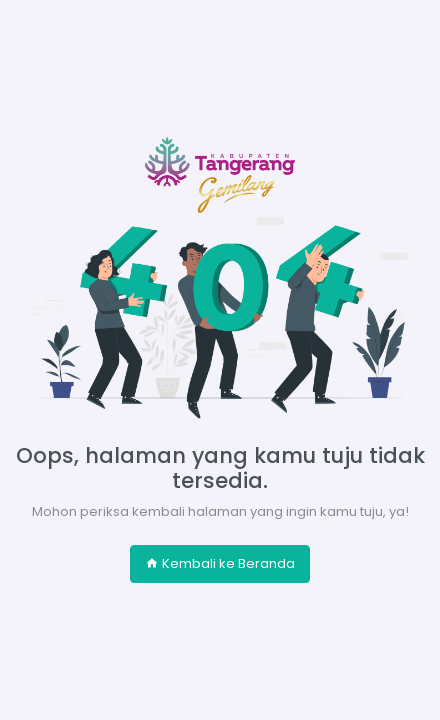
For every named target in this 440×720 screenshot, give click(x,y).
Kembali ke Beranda (220, 563)
